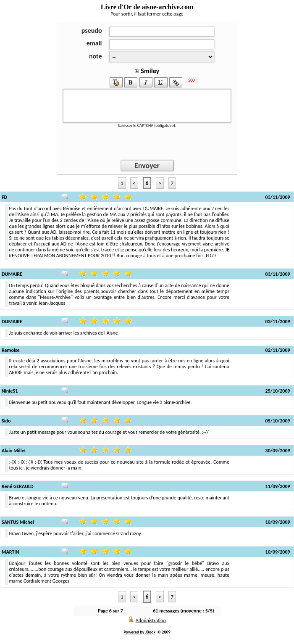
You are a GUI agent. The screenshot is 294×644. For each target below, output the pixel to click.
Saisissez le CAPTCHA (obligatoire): (147, 125)
